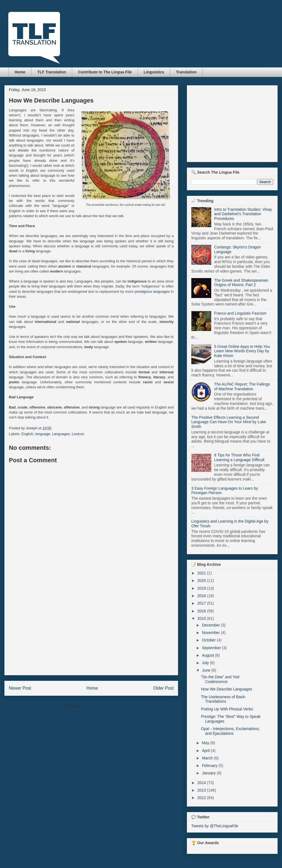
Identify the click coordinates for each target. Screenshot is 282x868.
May (206, 743)
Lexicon (78, 434)
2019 (202, 588)
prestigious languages (152, 292)
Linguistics (154, 72)
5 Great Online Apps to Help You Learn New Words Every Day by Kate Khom (242, 351)
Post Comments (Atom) (102, 706)
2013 (202, 790)
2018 (202, 596)
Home (20, 72)
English (28, 434)
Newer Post (20, 688)
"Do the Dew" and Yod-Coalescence (221, 679)
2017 (202, 603)
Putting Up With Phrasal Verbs (227, 709)
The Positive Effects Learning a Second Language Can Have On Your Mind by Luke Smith (229, 422)
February (210, 766)
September (212, 648)
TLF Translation (52, 72)
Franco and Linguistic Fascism (240, 313)
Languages (61, 434)
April (206, 751)
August (208, 655)
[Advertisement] (91, 632)
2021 (202, 573)
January (209, 773)
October (209, 640)
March (208, 758)
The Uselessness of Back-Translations (224, 699)
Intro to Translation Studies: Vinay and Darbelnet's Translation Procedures (243, 214)
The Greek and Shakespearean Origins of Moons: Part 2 (241, 283)
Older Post (163, 688)
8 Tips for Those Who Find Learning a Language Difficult (239, 457)
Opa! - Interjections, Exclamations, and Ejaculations (230, 731)
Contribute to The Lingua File (105, 72)
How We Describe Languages (227, 689)
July (206, 663)
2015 (202, 618)
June (207, 670)
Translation (186, 72)
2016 (202, 611)
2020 (202, 581)
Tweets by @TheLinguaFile (215, 826)
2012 (202, 798)
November (211, 633)
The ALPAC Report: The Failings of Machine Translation (242, 387)
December (211, 625)
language (43, 434)
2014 (202, 783)
